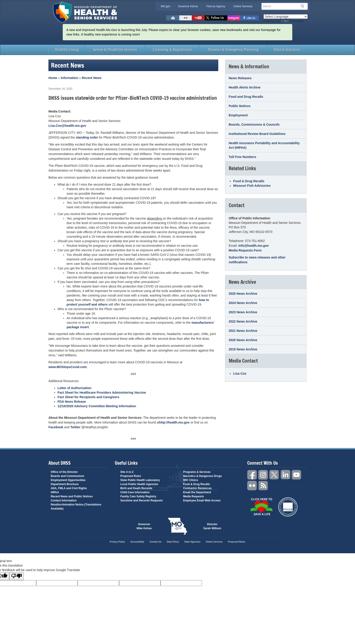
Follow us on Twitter (216, 18)
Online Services (243, 6)
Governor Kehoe (188, 6)
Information (69, 78)
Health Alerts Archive (245, 87)
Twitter (76, 427)
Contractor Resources (197, 488)
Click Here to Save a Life (261, 507)
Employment (238, 115)
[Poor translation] (17, 576)
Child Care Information (135, 492)
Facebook (56, 427)
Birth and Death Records (136, 488)
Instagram (263, 475)
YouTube (297, 475)
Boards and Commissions (67, 476)
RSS (263, 486)
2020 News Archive (243, 340)
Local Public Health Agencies (139, 484)
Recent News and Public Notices (72, 496)
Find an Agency (216, 6)
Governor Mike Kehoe (144, 526)
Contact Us (156, 542)
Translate (292, 21)
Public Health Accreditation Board (288, 507)
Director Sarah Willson (212, 526)
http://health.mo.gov (175, 422)
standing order (87, 137)
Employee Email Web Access (202, 500)
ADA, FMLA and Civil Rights (69, 488)
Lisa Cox (240, 373)
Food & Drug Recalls (249, 181)
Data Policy (173, 542)
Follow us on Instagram (234, 18)
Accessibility (137, 542)
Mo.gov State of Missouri (177, 526)
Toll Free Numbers (242, 157)
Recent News (92, 78)
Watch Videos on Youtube (198, 18)
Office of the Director (64, 472)
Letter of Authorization (74, 388)
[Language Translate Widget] (286, 17)
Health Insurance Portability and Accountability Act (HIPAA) (264, 145)
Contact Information (64, 500)
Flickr (186, 18)
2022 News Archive (243, 321)
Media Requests (193, 496)
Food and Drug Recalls (246, 97)
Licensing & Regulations (172, 50)
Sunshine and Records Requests (142, 500)
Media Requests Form (245, 250)
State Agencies (192, 542)
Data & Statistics (287, 50)
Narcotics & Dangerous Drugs (203, 476)
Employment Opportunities (68, 480)
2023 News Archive (243, 312)
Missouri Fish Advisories (252, 186)
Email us (173, 18)
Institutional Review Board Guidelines (257, 134)
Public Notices (240, 106)
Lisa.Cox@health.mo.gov (67, 126)
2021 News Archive (243, 331)
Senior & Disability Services (115, 50)
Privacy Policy (118, 542)
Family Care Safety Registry (138, 496)
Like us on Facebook (249, 18)
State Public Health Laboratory (140, 480)
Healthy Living (67, 50)
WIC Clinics (191, 480)
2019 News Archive (243, 349)
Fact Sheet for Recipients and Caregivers (88, 397)
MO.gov (166, 6)
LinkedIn (285, 475)
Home (53, 78)
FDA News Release (72, 402)
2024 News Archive (243, 303)
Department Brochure (65, 484)
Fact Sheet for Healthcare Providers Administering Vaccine (102, 393)
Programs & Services (197, 472)
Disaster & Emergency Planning (233, 50)
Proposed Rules (131, 476)
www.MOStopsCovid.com (68, 367)
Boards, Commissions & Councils (254, 124)
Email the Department (197, 492)
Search (304, 6)
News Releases (240, 78)
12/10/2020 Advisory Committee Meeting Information (97, 406)
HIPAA (55, 492)
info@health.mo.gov (254, 246)
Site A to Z (127, 472)
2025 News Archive (243, 294)
